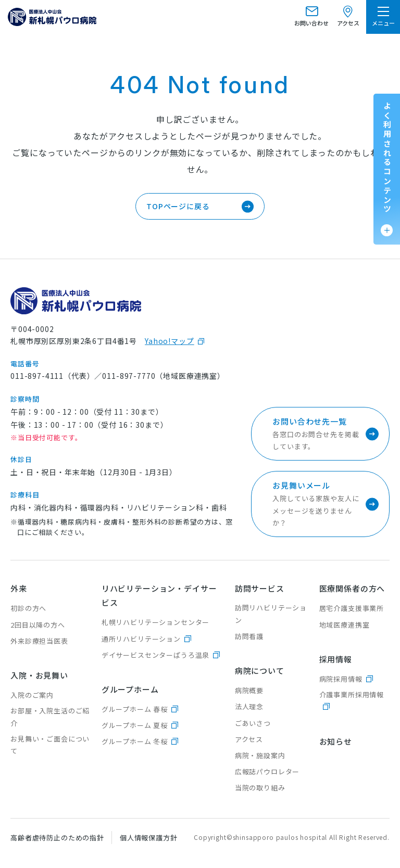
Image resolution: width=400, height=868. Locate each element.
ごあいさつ (253, 723)
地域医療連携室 (345, 625)
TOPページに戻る (178, 206)
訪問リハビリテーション (271, 614)
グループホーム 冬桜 (135, 741)
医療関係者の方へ (352, 588)
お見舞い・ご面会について (50, 745)
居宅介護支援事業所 (352, 608)
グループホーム (130, 689)
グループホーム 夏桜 (135, 725)
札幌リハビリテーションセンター (156, 622)
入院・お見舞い (39, 675)
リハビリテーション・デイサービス (159, 595)
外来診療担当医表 (39, 641)
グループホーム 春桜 (135, 709)
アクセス (249, 739)
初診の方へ (28, 608)
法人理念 (249, 706)
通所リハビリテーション (141, 639)
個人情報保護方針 (149, 838)
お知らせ (336, 741)
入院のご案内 (32, 695)
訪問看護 (249, 636)
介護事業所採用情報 (352, 694)
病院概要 (249, 690)
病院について (260, 671)
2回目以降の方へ (38, 625)
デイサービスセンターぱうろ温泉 (156, 655)
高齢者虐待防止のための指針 (57, 838)
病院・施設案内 (260, 755)
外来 (19, 588)
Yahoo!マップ (170, 341)
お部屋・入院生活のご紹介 (50, 717)
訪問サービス (260, 588)
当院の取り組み (260, 788)
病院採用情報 (341, 679)
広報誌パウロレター (267, 771)
